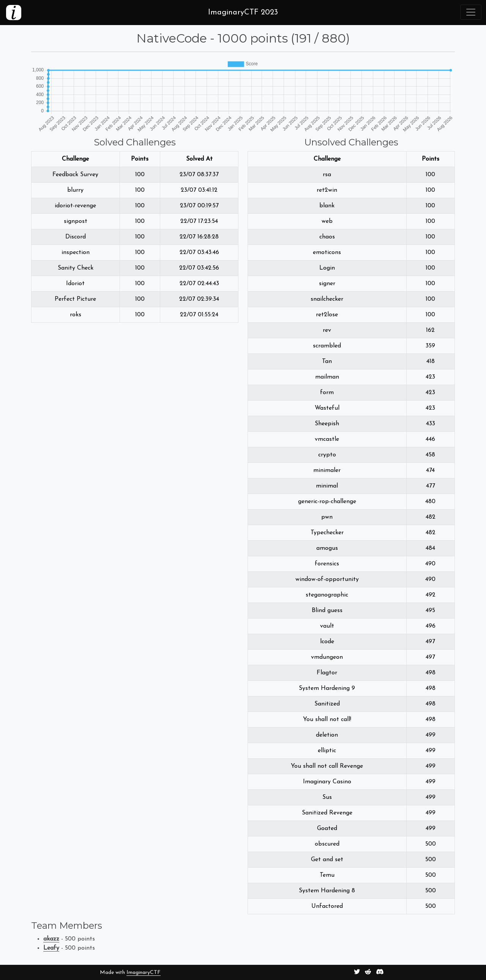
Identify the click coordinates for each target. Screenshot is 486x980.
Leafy (51, 948)
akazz (51, 939)
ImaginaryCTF (144, 973)
